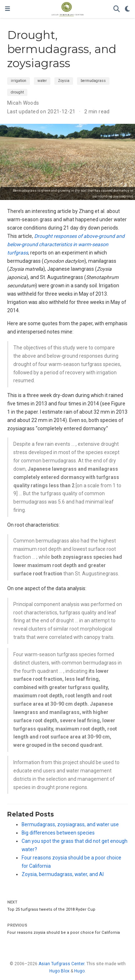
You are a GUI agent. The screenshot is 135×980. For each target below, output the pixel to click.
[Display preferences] (127, 9)
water (42, 81)
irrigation (19, 81)
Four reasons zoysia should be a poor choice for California (64, 933)
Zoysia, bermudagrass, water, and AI (63, 874)
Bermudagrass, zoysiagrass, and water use (70, 824)
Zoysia (64, 81)
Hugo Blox (59, 971)
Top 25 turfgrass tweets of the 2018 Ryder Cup (51, 909)
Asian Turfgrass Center (61, 964)
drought (17, 92)
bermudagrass (93, 81)
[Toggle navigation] (8, 9)
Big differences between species (58, 833)
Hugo (79, 971)
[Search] (117, 9)
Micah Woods (23, 103)
